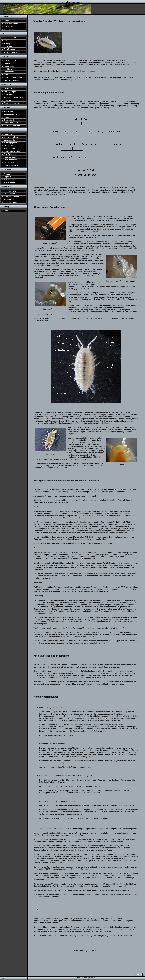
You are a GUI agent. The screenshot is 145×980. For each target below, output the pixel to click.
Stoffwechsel (8, 75)
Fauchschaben (9, 157)
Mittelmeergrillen (10, 137)
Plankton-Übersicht (11, 126)
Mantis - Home (9, 38)
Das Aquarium (9, 60)
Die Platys (7, 63)
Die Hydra (7, 89)
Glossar (6, 211)
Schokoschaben (10, 160)
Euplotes (7, 117)
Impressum (8, 29)
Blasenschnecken (10, 103)
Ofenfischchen (9, 163)
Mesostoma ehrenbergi (13, 97)
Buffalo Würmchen (11, 197)
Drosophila (8, 146)
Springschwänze (10, 165)
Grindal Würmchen (11, 194)
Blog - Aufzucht (9, 52)
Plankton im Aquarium (12, 77)
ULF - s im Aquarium (12, 80)
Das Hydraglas (9, 92)
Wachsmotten (9, 148)
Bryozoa (7, 100)
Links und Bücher (10, 24)
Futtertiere (7, 46)
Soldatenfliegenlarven (12, 151)
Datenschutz (8, 26)
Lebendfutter (8, 72)
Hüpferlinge (8, 177)
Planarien (7, 94)
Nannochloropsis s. (11, 123)
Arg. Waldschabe (10, 154)
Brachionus (8, 112)
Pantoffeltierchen (10, 114)
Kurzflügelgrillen (10, 143)
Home (6, 21)
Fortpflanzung (9, 49)
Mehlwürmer (8, 199)
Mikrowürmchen (10, 191)
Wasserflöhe (8, 180)
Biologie (6, 41)
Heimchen (7, 134)
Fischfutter (7, 69)
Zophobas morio (10, 202)
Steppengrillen (9, 140)
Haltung (6, 43)
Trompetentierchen (11, 120)
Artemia (6, 174)
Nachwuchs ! (8, 66)
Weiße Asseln (9, 182)
